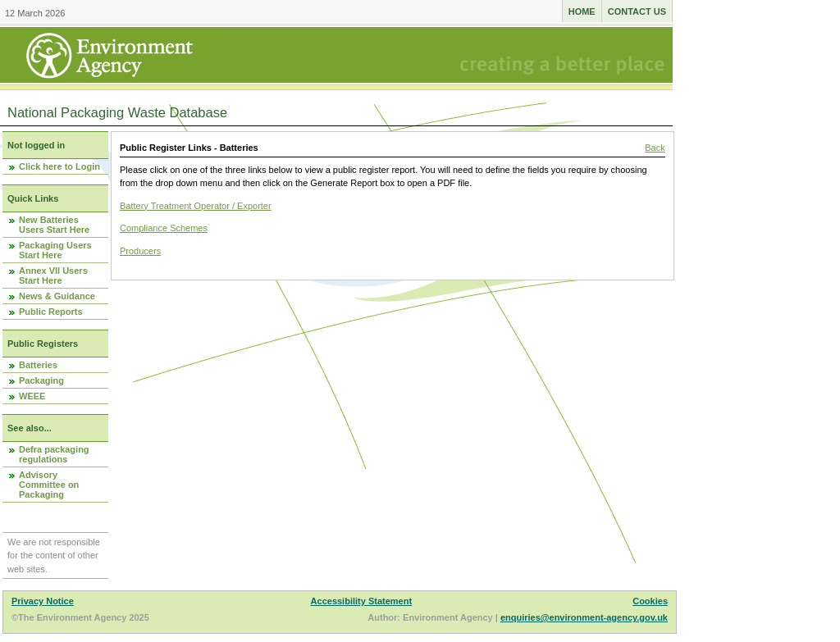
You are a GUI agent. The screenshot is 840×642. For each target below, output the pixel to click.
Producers (140, 251)
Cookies (650, 601)
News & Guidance (57, 296)
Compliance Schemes (164, 228)
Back (655, 148)
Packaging (41, 380)
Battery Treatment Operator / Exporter (196, 206)
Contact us (637, 11)
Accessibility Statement (362, 601)
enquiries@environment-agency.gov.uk (584, 617)
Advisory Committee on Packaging (49, 485)
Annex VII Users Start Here (53, 275)
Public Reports (51, 312)
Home (582, 11)
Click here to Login (59, 166)
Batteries (38, 365)
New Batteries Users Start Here (54, 225)
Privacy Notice (43, 601)
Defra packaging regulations (54, 454)
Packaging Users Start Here (55, 250)
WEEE (32, 396)
